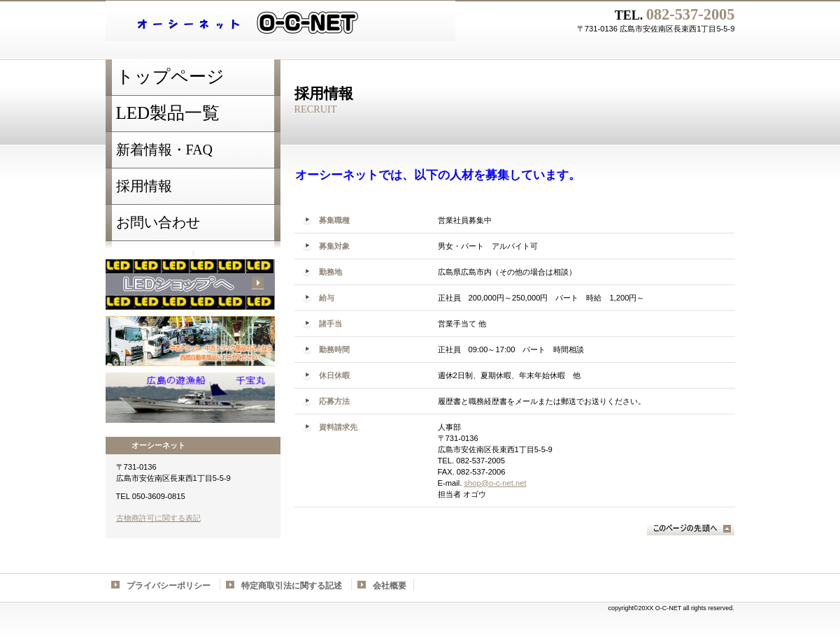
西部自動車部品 (190, 341)
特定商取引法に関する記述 (292, 586)
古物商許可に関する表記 (158, 518)
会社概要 (390, 586)
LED (190, 284)
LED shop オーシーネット (280, 22)
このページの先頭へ (691, 529)
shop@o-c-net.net (495, 483)
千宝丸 (190, 398)
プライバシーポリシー (169, 586)
